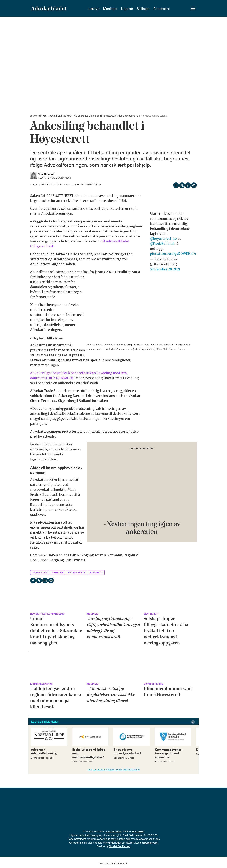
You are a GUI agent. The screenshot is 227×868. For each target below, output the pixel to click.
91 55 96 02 (138, 831)
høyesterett (77, 572)
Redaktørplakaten (115, 839)
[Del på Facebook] (176, 185)
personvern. (151, 843)
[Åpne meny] (193, 9)
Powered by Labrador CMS (113, 863)
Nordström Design (120, 846)
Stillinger (143, 9)
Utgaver (127, 9)
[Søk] (182, 9)
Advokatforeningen (90, 835)
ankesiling (40, 572)
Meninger (110, 9)
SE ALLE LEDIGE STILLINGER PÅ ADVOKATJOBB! (114, 769)
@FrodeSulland (162, 244)
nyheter (58, 572)
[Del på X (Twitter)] (182, 185)
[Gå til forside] (49, 9)
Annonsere (162, 9)
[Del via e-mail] (194, 185)
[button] (193, 722)
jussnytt (96, 572)
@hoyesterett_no (163, 239)
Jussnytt (93, 9)
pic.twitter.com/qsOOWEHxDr (173, 254)
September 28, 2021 (165, 269)
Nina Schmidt (114, 831)
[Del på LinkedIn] (188, 185)
